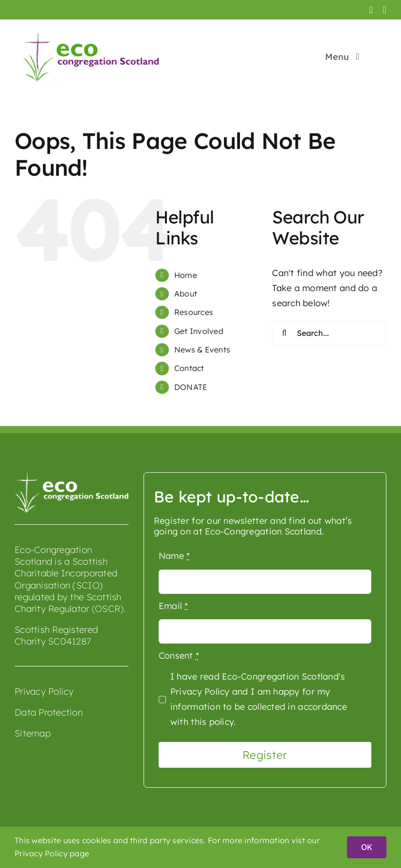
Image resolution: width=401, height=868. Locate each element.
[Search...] (329, 333)
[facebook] (371, 10)
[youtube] (384, 10)
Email (173, 606)
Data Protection (49, 712)
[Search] (284, 333)
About (186, 294)
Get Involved (199, 331)
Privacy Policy (44, 691)
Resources (194, 312)
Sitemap (33, 733)
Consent (179, 656)
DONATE (191, 387)
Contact (189, 368)
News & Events (202, 350)
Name (174, 556)
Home (186, 275)
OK (367, 847)
